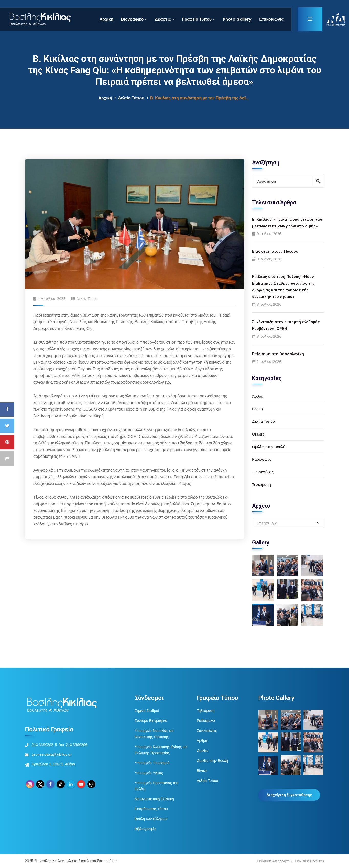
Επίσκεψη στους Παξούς (275, 251)
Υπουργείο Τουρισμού (152, 763)
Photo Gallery (237, 19)
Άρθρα (258, 396)
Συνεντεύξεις (263, 472)
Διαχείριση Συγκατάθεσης (289, 795)
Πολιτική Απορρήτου (274, 861)
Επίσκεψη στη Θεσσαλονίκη (278, 354)
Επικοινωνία (271, 19)
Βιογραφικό (132, 19)
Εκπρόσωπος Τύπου (151, 809)
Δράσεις (163, 19)
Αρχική (106, 19)
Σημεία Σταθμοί (147, 711)
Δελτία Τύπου (131, 98)
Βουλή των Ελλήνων (151, 819)
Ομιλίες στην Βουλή (269, 447)
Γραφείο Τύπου (197, 19)
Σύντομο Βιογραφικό (151, 721)
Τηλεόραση (261, 485)
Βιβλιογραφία (145, 829)
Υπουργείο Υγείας (149, 773)
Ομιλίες (258, 434)
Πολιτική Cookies (310, 861)
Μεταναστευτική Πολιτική (154, 799)
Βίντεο (257, 409)
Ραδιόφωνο (262, 459)
